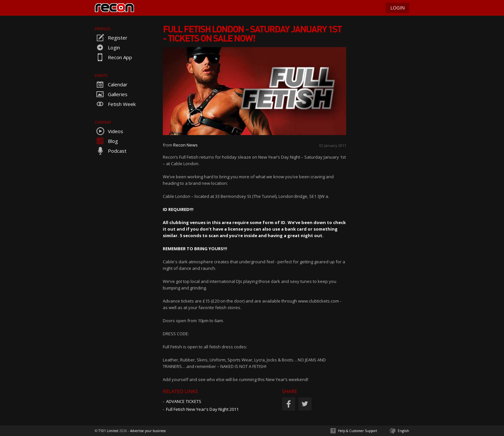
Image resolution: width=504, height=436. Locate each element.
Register (111, 38)
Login (107, 47)
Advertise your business (148, 431)
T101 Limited (108, 431)
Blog (106, 141)
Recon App (113, 57)
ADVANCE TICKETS (184, 401)
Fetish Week (115, 104)
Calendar (111, 84)
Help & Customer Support (358, 431)
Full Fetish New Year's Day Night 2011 (202, 409)
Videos (109, 131)
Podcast (111, 151)
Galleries (111, 94)
